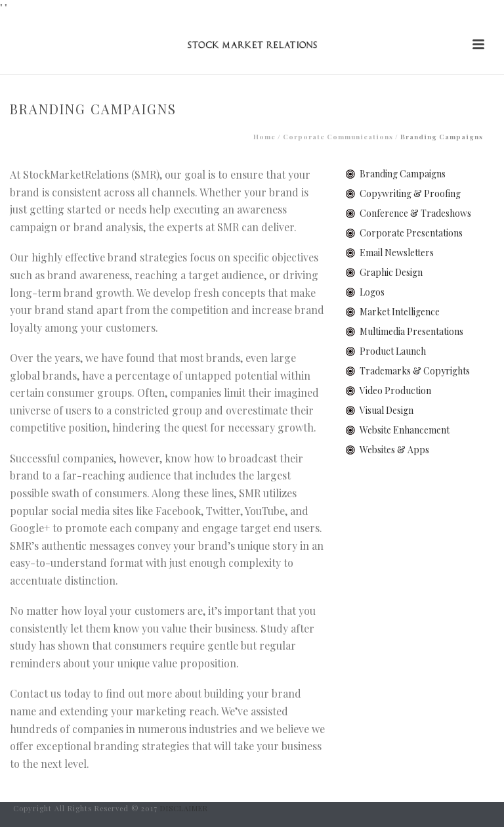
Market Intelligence (400, 312)
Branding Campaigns (403, 174)
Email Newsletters (397, 253)
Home (264, 137)
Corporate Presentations (411, 233)
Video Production (395, 391)
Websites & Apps (394, 450)
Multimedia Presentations (411, 331)
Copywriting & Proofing (410, 193)
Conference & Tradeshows (415, 213)
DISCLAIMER (184, 808)
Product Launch (393, 351)
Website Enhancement (405, 430)
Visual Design (387, 410)
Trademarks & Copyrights (415, 371)
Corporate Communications (338, 137)
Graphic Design (391, 272)
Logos (372, 292)
